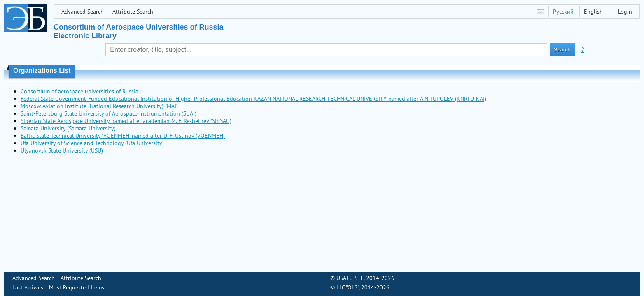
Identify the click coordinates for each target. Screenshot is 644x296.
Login (625, 12)
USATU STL (350, 278)
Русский (563, 12)
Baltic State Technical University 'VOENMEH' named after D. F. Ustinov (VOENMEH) (123, 136)
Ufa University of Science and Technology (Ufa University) (92, 143)
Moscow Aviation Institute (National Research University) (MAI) (99, 106)
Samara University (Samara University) (68, 128)
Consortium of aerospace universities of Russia (79, 91)
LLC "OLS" (348, 287)
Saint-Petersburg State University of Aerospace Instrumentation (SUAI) (108, 113)
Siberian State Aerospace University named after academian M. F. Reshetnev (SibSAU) (126, 121)
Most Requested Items (77, 287)
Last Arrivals (28, 287)
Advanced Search (83, 12)
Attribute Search (133, 12)
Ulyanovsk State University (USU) (62, 150)
